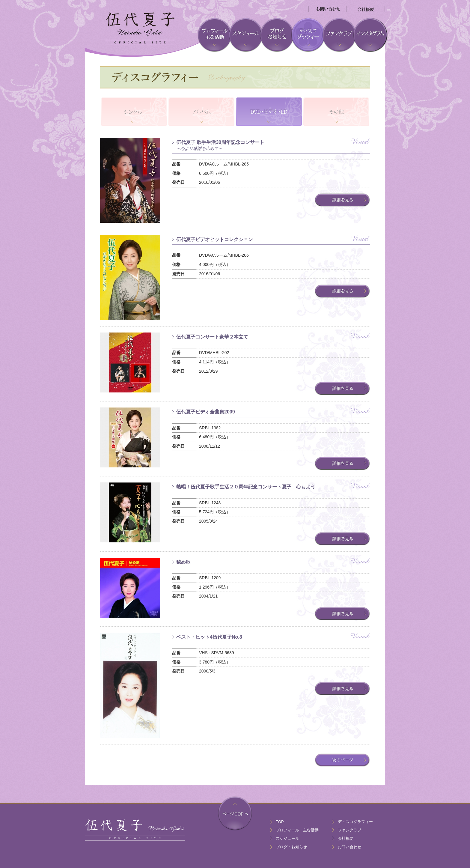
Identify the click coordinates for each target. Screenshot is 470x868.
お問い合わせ (350, 847)
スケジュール (287, 838)
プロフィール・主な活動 (297, 830)
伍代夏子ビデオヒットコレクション (215, 239)
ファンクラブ (350, 830)
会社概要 (346, 838)
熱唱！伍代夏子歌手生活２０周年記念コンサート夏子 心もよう (246, 487)
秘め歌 (183, 562)
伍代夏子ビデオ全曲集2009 (206, 412)
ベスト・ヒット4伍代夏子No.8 (209, 637)
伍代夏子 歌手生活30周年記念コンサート (273, 146)
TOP (280, 822)
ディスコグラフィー (355, 822)
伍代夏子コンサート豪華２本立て (212, 337)
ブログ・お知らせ (291, 847)
